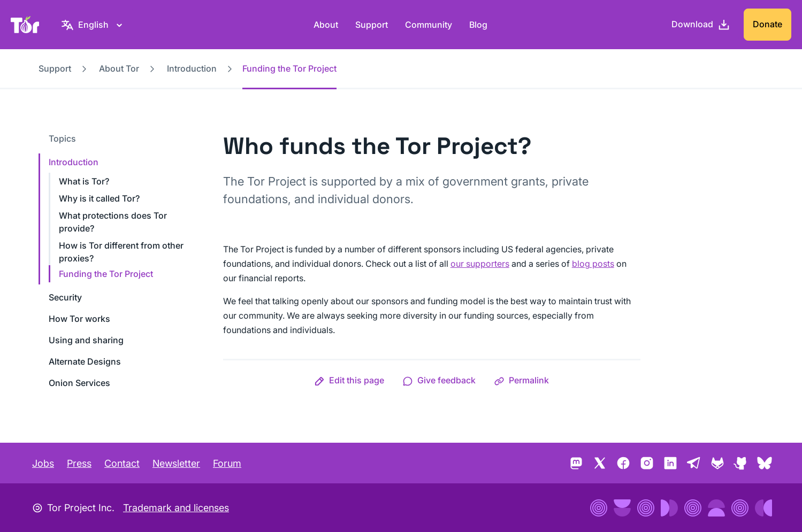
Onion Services (79, 383)
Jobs (43, 463)
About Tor (119, 68)
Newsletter (176, 463)
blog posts (593, 264)
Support (372, 25)
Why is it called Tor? (99, 198)
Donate (767, 24)
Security (65, 297)
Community (429, 25)
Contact (122, 463)
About (326, 25)
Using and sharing (86, 340)
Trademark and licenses (176, 508)
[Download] (701, 25)
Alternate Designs (85, 361)
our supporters (480, 264)
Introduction (192, 68)
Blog (478, 25)
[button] (349, 380)
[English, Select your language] (93, 25)
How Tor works (79, 319)
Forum (227, 463)
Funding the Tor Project (106, 274)
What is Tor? (84, 181)
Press (79, 463)
